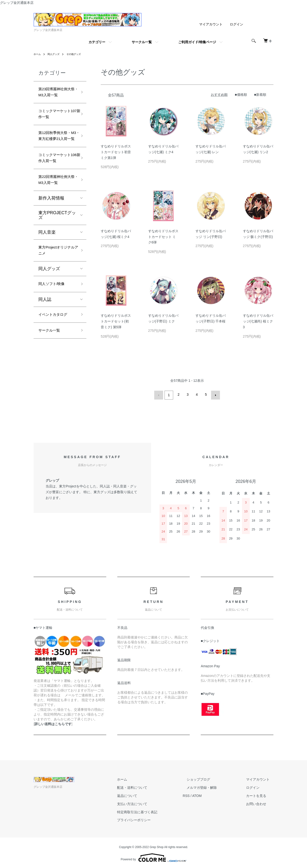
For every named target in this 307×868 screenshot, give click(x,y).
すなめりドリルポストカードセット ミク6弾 (163, 237)
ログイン (236, 24)
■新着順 (260, 95)
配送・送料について (151, 787)
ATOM (212, 795)
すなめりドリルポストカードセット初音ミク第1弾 (116, 152)
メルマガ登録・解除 (213, 787)
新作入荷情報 (51, 219)
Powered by (153, 856)
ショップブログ (210, 778)
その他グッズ (79, 54)
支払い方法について (151, 803)
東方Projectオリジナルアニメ (56, 272)
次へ (214, 395)
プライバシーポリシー (153, 819)
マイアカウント (211, 24)
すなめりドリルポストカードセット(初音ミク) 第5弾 (116, 321)
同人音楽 (47, 253)
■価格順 (241, 95)
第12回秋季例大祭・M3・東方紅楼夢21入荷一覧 (56, 146)
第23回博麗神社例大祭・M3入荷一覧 (56, 94)
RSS (202, 795)
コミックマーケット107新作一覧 (56, 118)
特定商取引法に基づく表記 (156, 811)
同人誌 (45, 324)
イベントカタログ (56, 340)
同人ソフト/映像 (54, 308)
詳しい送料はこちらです (53, 723)
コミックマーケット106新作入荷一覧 (57, 174)
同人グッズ (56, 54)
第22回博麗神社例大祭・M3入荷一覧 (56, 199)
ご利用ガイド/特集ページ (197, 42)
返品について (146, 795)
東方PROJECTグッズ (57, 236)
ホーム (38, 54)
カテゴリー (97, 42)
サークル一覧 (142, 42)
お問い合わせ (260, 803)
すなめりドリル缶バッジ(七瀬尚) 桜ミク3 (258, 321)
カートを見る (260, 795)
